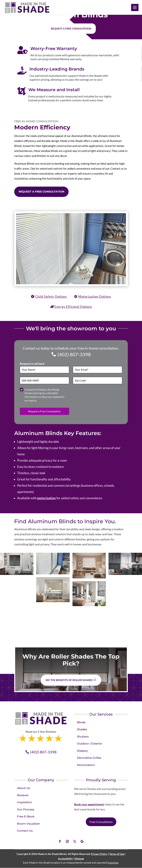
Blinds (81, 722)
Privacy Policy (99, 854)
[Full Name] (44, 370)
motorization (46, 498)
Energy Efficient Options (73, 307)
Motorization (86, 765)
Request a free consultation (71, 29)
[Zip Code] (98, 380)
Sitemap (79, 858)
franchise (113, 863)
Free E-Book (26, 816)
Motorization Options (95, 297)
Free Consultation (101, 822)
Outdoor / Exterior (90, 744)
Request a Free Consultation (41, 192)
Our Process (26, 809)
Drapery (82, 751)
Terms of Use (117, 854)
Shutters (83, 736)
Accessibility (65, 858)
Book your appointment (89, 804)
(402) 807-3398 (74, 354)
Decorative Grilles (89, 758)
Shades (82, 729)
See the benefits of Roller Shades (69, 680)
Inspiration (24, 802)
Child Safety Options (51, 297)
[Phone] (44, 380)
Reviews (23, 795)
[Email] (98, 370)
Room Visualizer (28, 824)
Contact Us (25, 831)
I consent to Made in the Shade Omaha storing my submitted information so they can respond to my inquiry (44, 395)
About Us (24, 788)
